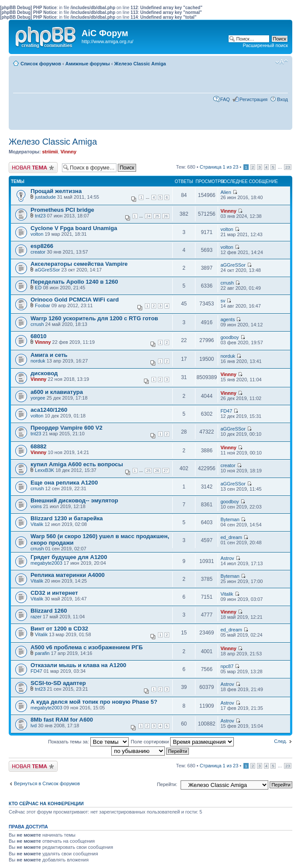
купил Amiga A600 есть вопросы (77, 464)
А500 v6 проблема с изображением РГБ (87, 647)
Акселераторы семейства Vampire (79, 264)
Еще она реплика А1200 (64, 483)
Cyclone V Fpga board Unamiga (74, 228)
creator (38, 252)
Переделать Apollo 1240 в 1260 (74, 282)
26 (166, 216)
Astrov (227, 558)
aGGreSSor (47, 270)
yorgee (38, 398)
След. (280, 741)
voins (36, 506)
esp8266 (42, 246)
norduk (38, 361)
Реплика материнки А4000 (68, 575)
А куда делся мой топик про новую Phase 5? (94, 702)
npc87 (227, 666)
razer (36, 617)
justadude (45, 197)
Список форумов (41, 64)
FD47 (226, 411)
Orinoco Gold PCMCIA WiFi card (75, 300)
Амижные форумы (88, 64)
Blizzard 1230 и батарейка (67, 518)
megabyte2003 (46, 563)
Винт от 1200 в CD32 (59, 629)
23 (288, 167)
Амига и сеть (49, 355)
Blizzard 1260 (49, 611)
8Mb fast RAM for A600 (62, 720)
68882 (39, 446)
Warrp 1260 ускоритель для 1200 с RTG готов (94, 318)
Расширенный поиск (265, 45)
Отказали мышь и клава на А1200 (78, 665)
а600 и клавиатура (57, 392)
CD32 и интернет (54, 593)
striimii (50, 152)
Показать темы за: (88, 742)
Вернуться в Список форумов (47, 783)
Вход (282, 99)
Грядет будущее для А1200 (69, 557)
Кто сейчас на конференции (46, 804)
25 (157, 216)
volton (37, 234)
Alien (226, 192)
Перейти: (167, 784)
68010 (39, 336)
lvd (34, 726)
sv (223, 301)
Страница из (219, 167)
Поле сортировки (182, 742)
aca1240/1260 (49, 410)
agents (227, 319)
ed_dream (231, 537)
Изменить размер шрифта (282, 62)
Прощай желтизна (56, 191)
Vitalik (37, 524)
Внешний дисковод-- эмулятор (74, 500)
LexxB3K (44, 470)
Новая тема (33, 168)
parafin (42, 653)
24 (148, 216)
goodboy (229, 337)
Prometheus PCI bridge (62, 210)
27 (166, 471)
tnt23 (40, 216)
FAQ (225, 99)
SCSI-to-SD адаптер (58, 683)
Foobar (43, 305)
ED (38, 288)
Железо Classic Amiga (140, 64)
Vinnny (68, 152)
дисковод (44, 373)
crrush (227, 283)
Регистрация (253, 99)
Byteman (230, 519)
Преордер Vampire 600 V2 (67, 428)
